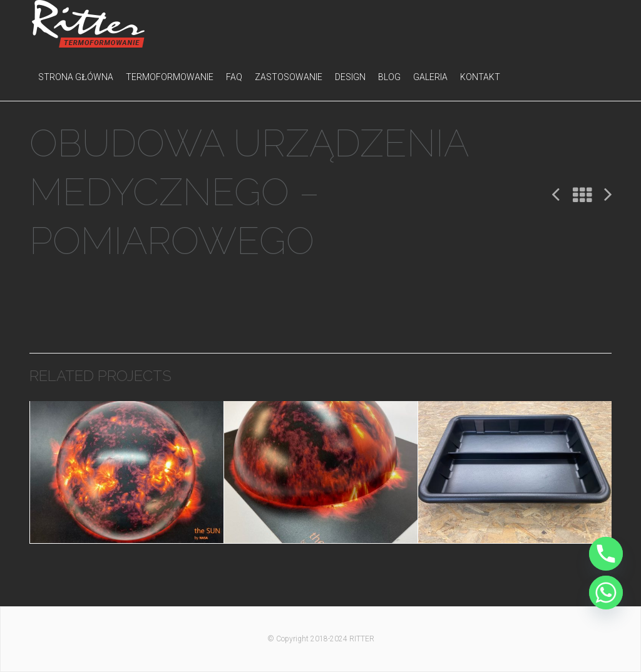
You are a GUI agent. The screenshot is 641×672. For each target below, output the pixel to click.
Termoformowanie (170, 77)
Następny (608, 194)
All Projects (582, 196)
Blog (389, 77)
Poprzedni (556, 194)
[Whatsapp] (606, 593)
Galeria (430, 77)
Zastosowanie (289, 77)
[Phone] (606, 554)
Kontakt (480, 77)
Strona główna (76, 77)
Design (350, 77)
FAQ (234, 77)
